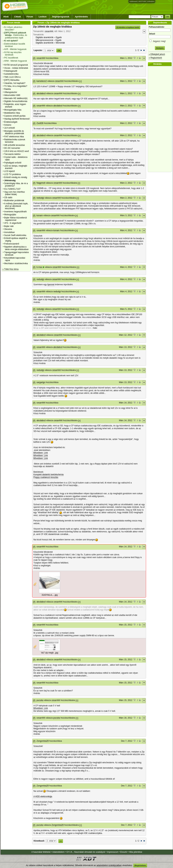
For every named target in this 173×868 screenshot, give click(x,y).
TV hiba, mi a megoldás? (16, 86)
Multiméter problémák (14, 200)
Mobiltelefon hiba (12, 113)
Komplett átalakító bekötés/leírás (49, 475)
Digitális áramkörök (45, 37)
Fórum (30, 17)
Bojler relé (9, 226)
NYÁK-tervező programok (16, 65)
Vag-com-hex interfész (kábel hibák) (15, 193)
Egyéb (59, 37)
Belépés (160, 48)
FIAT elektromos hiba (14, 137)
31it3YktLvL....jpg (50, 595)
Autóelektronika (11, 74)
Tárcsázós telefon (12, 154)
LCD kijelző (9, 171)
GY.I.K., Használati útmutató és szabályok (86, 852)
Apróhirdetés (81, 17)
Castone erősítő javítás (15, 116)
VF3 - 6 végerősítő (13, 223)
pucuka (40, 700)
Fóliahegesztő (11, 71)
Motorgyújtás (10, 215)
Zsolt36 (40, 123)
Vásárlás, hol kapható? (15, 83)
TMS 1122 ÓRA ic (13, 77)
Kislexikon (151, 1)
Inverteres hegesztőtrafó (15, 212)
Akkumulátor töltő (12, 95)
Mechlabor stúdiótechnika (16, 263)
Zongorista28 (43, 741)
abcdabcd (41, 93)
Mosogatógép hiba (13, 110)
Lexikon (43, 17)
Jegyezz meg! (160, 41)
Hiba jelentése (136, 852)
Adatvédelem (58, 852)
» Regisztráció (155, 58)
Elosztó (124, 852)
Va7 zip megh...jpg (50, 653)
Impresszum (113, 852)
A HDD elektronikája (43, 796)
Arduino (8, 125)
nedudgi (40, 198)
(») (80, 81)
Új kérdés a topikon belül (128, 27)
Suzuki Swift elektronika (15, 235)
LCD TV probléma (13, 174)
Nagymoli (41, 183)
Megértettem (140, 865)
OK (168, 17)
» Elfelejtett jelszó (157, 54)
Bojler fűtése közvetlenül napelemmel (15, 219)
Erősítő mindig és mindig (16, 177)
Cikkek (18, 17)
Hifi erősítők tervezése (15, 145)
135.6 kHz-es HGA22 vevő (17, 151)
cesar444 (49, 31)
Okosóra (8, 229)
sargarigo (41, 382)
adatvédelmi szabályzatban (109, 865)
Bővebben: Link (41, 453)
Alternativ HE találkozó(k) (16, 98)
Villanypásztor (11, 92)
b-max (39, 267)
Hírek (6, 17)
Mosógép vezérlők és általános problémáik (14, 132)
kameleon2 (42, 81)
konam (40, 215)
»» (61, 841)
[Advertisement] (161, 119)
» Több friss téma (10, 269)
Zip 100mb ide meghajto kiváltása (52, 27)
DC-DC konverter (12, 148)
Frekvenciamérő (12, 244)
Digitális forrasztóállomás (16, 101)
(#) (34, 58)
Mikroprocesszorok (44, 40)
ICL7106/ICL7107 (12, 189)
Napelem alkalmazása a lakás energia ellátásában (16, 248)
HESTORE (142, 1)
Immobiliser (9, 232)
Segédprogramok (61, 17)
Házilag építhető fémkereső (17, 119)
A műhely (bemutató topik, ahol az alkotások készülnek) (16, 206)
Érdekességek (11, 122)
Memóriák (60, 43)
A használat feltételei (41, 852)
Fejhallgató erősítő (13, 163)
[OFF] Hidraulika (12, 80)
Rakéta (7, 89)
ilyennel (51, 285)
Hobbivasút (133, 1)
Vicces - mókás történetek (16, 68)
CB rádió (8, 198)
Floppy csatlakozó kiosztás (46, 477)
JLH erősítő (9, 128)
